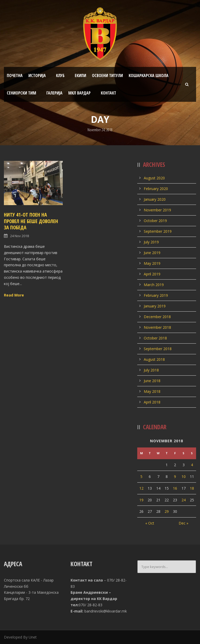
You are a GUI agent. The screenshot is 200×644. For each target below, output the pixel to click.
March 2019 (154, 285)
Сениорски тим (21, 93)
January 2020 (155, 199)
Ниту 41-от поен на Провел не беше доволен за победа (31, 221)
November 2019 (157, 210)
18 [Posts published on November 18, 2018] (192, 488)
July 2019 (151, 242)
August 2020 (154, 178)
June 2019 (152, 253)
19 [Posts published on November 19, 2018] (141, 500)
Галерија (54, 93)
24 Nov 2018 (20, 236)
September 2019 (158, 231)
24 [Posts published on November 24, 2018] (184, 500)
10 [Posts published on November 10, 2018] (184, 476)
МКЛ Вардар (79, 93)
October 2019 (155, 221)
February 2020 (156, 189)
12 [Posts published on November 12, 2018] (141, 488)
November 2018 (157, 327)
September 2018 (158, 349)
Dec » (183, 523)
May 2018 (152, 391)
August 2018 (154, 359)
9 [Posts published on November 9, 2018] (175, 476)
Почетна (15, 75)
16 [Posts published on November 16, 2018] (175, 488)
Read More (14, 295)
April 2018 (152, 402)
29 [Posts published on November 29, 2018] (167, 511)
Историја (37, 75)
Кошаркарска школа (149, 75)
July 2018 (151, 370)
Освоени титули (107, 75)
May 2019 (152, 263)
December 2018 (157, 317)
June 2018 (152, 381)
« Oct (150, 523)
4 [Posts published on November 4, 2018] (192, 465)
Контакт (108, 93)
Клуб (60, 75)
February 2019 (156, 295)
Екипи (80, 75)
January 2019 (155, 306)
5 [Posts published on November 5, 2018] (141, 476)
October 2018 (155, 338)
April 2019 (152, 274)
